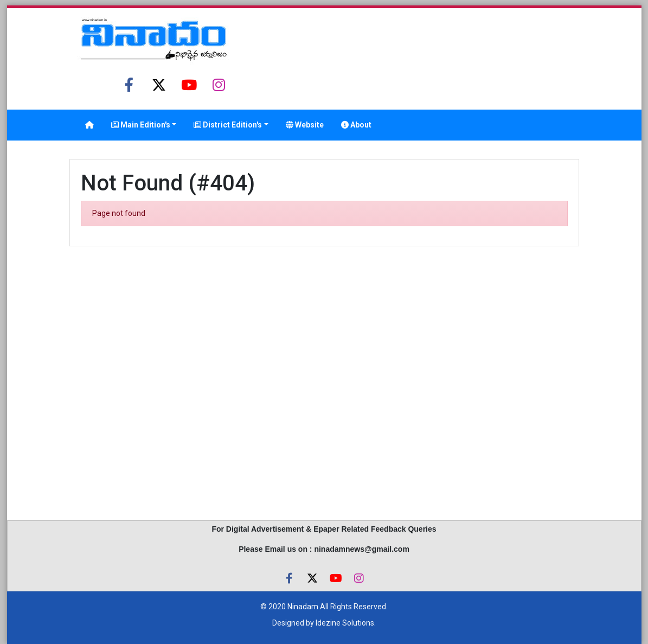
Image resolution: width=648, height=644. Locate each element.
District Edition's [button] (228, 125)
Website (305, 125)
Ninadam (303, 607)
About (356, 125)
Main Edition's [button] (141, 125)
